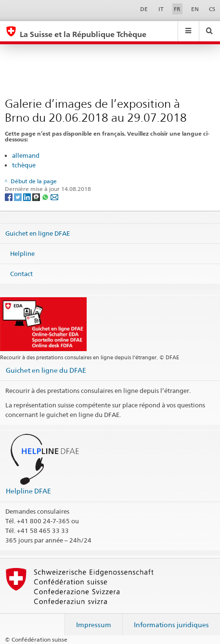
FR (177, 9)
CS (212, 9)
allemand (26, 155)
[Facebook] (9, 196)
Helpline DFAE (28, 491)
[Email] (54, 196)
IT (161, 9)
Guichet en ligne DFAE (38, 233)
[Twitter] (19, 196)
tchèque (24, 165)
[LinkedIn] (28, 196)
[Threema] (37, 196)
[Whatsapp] (46, 196)
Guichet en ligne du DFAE (46, 370)
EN (195, 9)
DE (144, 9)
